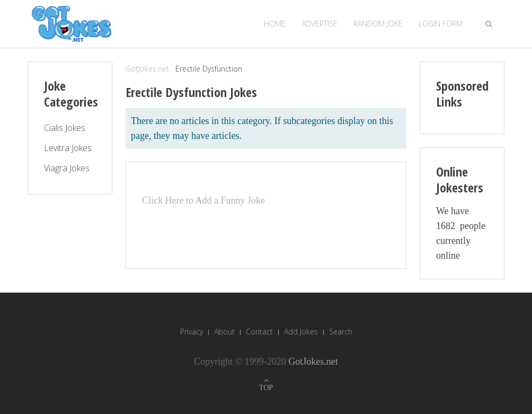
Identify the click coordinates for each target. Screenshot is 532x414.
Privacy (192, 332)
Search (341, 332)
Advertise (320, 24)
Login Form (441, 24)
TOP (266, 388)
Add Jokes (301, 332)
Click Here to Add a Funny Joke (203, 200)
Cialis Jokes (65, 128)
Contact (259, 332)
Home (275, 24)
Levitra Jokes (68, 148)
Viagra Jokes (67, 168)
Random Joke (378, 24)
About (224, 332)
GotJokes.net (147, 69)
